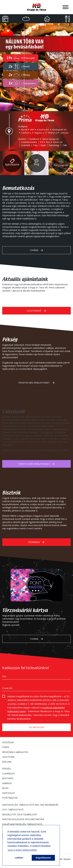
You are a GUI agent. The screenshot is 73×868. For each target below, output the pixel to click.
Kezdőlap (8, 742)
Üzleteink (8, 757)
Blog (5, 788)
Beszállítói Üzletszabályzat (20, 814)
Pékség (7, 769)
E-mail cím (7, 688)
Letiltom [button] (19, 858)
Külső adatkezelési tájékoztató (22, 824)
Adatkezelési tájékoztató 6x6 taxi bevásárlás (30, 805)
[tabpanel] (36, 67)
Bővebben (36, 542)
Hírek (6, 747)
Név (4, 676)
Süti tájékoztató (13, 809)
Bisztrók (8, 778)
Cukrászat (9, 773)
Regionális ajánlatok (15, 752)
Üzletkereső (37, 311)
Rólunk (7, 762)
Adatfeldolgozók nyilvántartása (23, 819)
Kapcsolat (9, 793)
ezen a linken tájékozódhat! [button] (22, 850)
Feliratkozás (37, 727)
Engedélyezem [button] (43, 858)
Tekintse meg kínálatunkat (36, 383)
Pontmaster (10, 798)
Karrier (7, 783)
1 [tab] (36, 109)
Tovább (37, 250)
